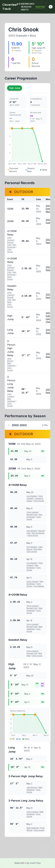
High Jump (15, 88)
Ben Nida (38, 549)
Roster (40, 7)
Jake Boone (10, 360)
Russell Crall (10, 244)
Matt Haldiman (11, 364)
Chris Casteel (11, 239)
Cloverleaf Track (10, 7)
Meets (25, 10)
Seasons (26, 7)
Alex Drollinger (12, 246)
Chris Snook (10, 251)
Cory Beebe (32, 496)
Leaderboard (26, 4)
